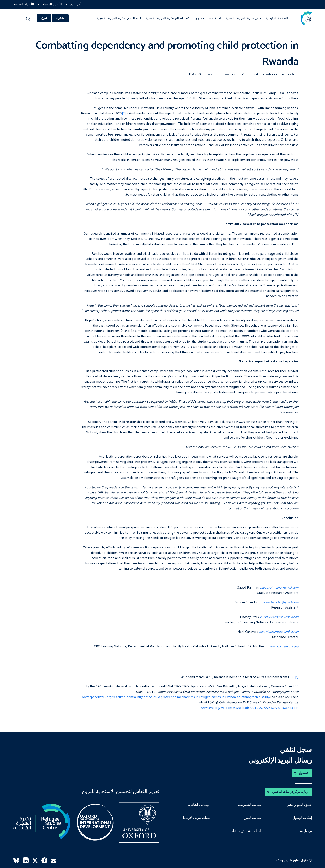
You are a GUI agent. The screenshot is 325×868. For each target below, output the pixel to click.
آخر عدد (76, 4)
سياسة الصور (252, 818)
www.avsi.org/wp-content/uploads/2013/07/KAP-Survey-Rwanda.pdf (250, 708)
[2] (124, 113)
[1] (127, 99)
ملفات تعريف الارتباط (196, 818)
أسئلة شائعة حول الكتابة (246, 831)
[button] (28, 20)
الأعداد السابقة (24, 4)
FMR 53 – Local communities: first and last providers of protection (244, 74)
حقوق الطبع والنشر (299, 805)
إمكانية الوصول (302, 818)
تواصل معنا (305, 831)
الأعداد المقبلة (52, 4)
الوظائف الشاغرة (199, 805)
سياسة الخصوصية (249, 805)
